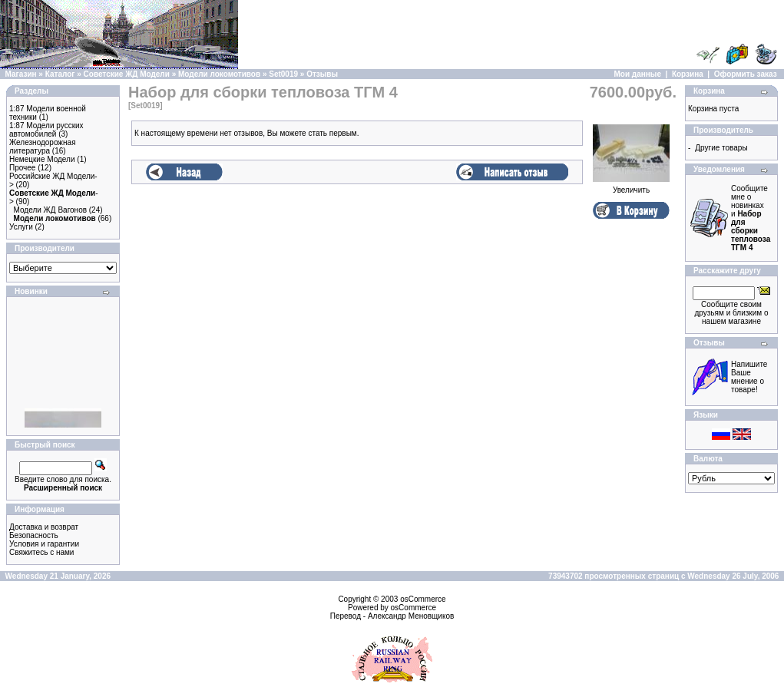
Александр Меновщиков (411, 616)
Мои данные (638, 74)
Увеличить (631, 187)
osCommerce (423, 599)
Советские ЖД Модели (127, 74)
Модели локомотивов (219, 74)
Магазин (21, 74)
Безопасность (34, 535)
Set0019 (283, 74)
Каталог (60, 74)
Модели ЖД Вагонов (50, 210)
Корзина (688, 74)
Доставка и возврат (44, 527)
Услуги (21, 227)
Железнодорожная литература (43, 147)
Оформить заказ (746, 74)
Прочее (22, 168)
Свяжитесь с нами (41, 552)
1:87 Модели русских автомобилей (46, 130)
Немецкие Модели (42, 159)
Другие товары (721, 148)
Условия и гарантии (44, 544)
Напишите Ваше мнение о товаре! (749, 377)
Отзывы (322, 74)
